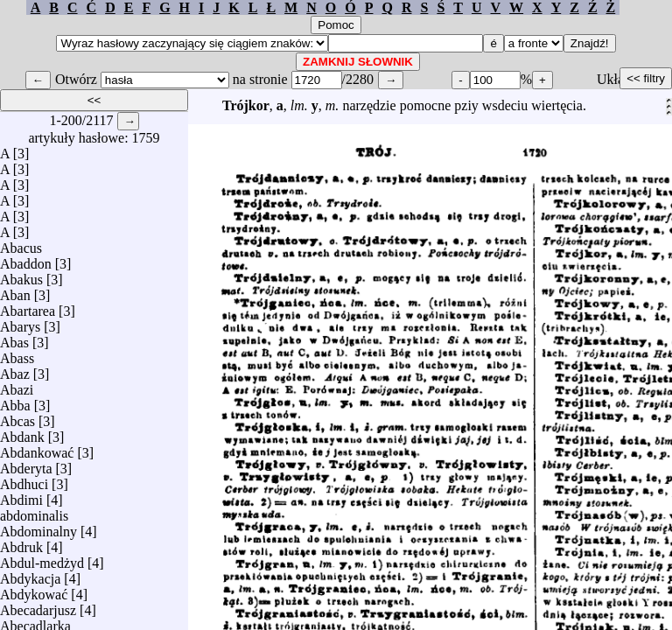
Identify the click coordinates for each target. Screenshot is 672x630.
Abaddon (26, 259)
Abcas (17, 417)
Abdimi (21, 496)
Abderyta (26, 464)
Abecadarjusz (38, 606)
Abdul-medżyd (42, 559)
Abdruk (21, 543)
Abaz (15, 370)
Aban (15, 291)
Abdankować (37, 448)
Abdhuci (24, 480)
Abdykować (34, 590)
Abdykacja (30, 574)
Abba (15, 401)
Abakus (21, 275)
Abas (14, 338)
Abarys (20, 322)
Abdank (22, 433)
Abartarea (28, 307)
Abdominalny (38, 527)
